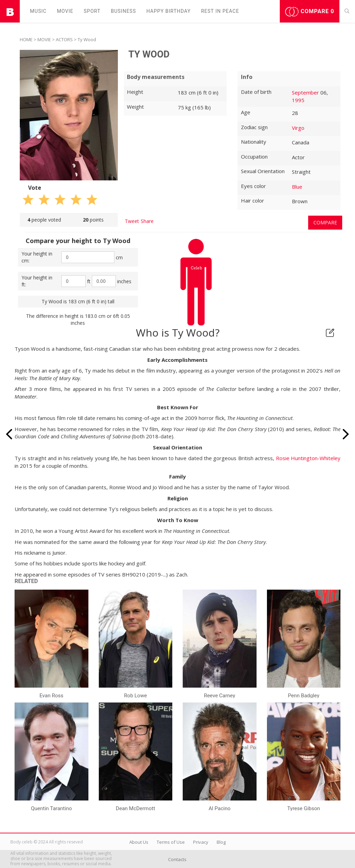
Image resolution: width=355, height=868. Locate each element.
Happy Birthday (168, 11)
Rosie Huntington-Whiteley (308, 458)
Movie (65, 11)
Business (124, 11)
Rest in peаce (220, 11)
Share (147, 221)
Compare (310, 12)
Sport (92, 11)
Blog (221, 842)
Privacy (201, 842)
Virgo (298, 128)
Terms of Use (171, 842)
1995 (298, 100)
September (305, 92)
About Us (139, 842)
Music (38, 11)
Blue (297, 187)
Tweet (132, 221)
